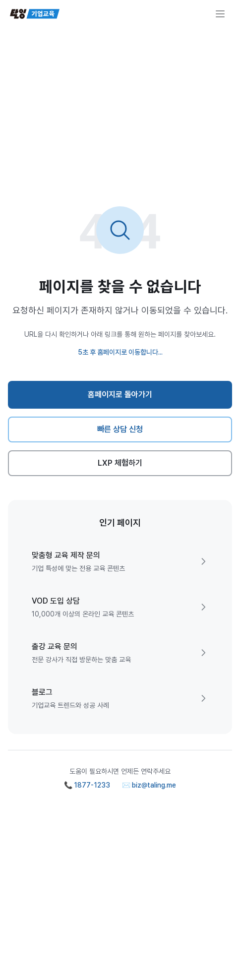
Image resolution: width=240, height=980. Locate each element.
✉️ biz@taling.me (149, 785)
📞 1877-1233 (87, 785)
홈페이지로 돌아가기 (120, 395)
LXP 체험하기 (120, 463)
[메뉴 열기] (220, 14)
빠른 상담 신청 (120, 429)
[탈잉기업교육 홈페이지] (35, 14)
